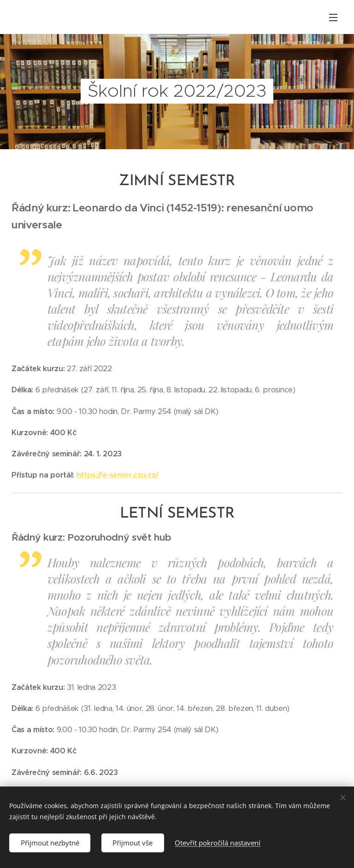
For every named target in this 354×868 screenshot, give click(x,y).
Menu (333, 17)
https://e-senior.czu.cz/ (118, 475)
